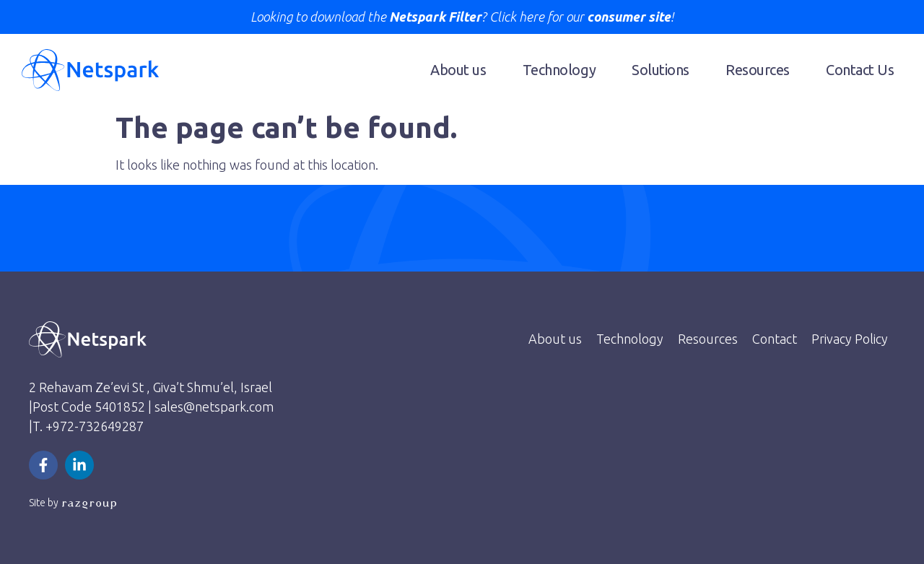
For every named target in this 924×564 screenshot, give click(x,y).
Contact (775, 339)
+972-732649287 (95, 426)
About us (458, 70)
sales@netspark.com (214, 407)
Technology (559, 70)
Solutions (661, 70)
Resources (758, 70)
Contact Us (860, 70)
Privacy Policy (850, 339)
